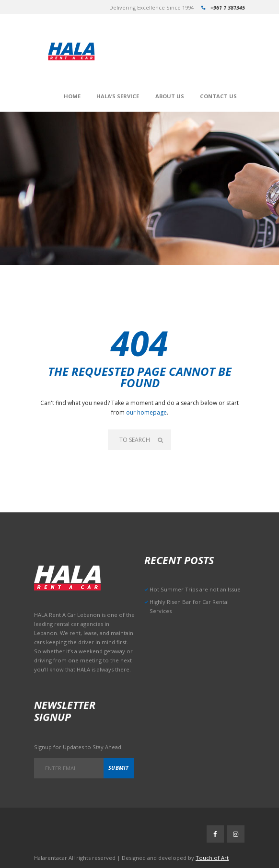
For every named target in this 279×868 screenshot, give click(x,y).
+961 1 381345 (228, 7)
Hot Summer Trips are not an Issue (195, 589)
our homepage (146, 412)
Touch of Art (212, 858)
